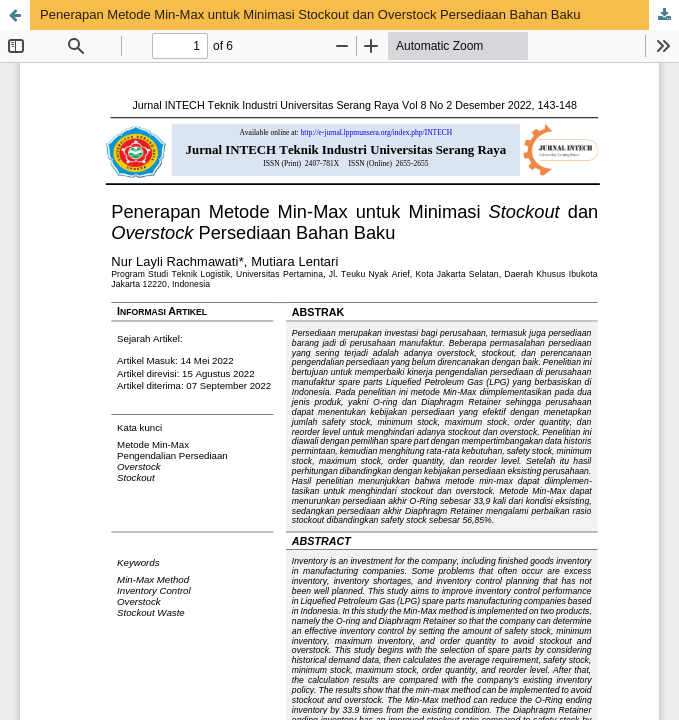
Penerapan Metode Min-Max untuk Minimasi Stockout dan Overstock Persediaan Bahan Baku (310, 14)
